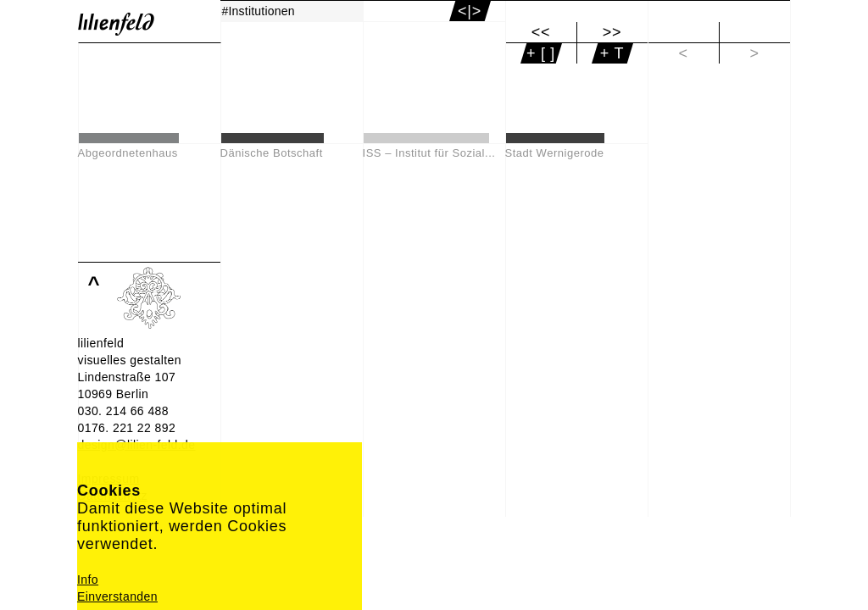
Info (88, 579)
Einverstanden (117, 596)
